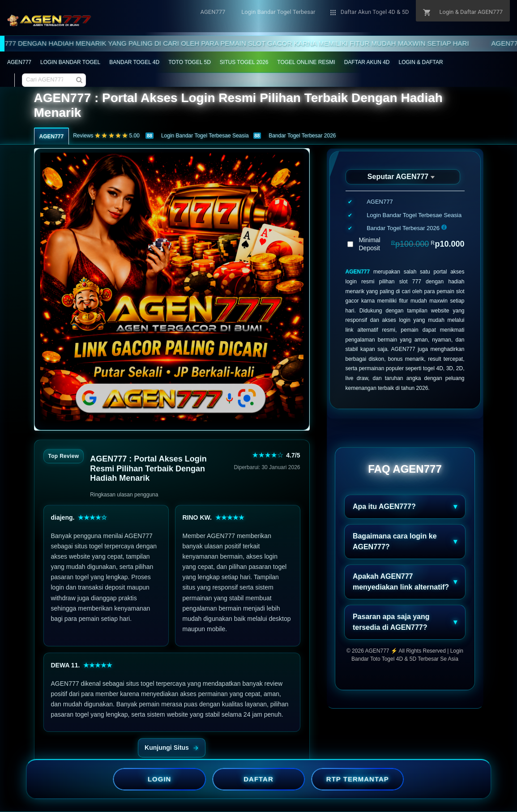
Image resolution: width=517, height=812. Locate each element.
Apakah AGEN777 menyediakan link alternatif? (401, 582)
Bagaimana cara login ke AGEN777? (395, 541)
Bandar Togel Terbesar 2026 (302, 136)
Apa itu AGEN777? (384, 506)
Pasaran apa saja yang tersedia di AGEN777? (391, 622)
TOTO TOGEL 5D (190, 62)
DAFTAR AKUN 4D (367, 62)
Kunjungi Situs (172, 748)
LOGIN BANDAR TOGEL (70, 62)
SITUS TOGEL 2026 (244, 62)
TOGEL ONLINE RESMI (306, 62)
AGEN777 (19, 62)
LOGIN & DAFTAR (421, 62)
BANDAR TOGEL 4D (134, 62)
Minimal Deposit (412, 244)
